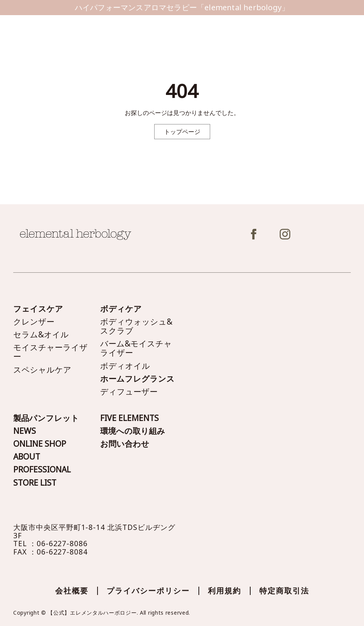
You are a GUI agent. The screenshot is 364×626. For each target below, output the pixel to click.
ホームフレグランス (137, 379)
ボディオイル (125, 366)
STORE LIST (35, 483)
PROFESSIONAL (42, 469)
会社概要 (72, 591)
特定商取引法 (284, 591)
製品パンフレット (46, 418)
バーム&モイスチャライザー (136, 348)
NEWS (25, 431)
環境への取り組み (133, 431)
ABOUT (27, 457)
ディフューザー (129, 391)
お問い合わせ (125, 444)
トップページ (182, 132)
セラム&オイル (41, 334)
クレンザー (34, 322)
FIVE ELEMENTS (129, 418)
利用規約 (225, 591)
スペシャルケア (42, 370)
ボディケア (121, 309)
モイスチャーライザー (50, 352)
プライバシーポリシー (148, 591)
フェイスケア (38, 309)
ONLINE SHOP (40, 444)
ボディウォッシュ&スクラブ (136, 326)
